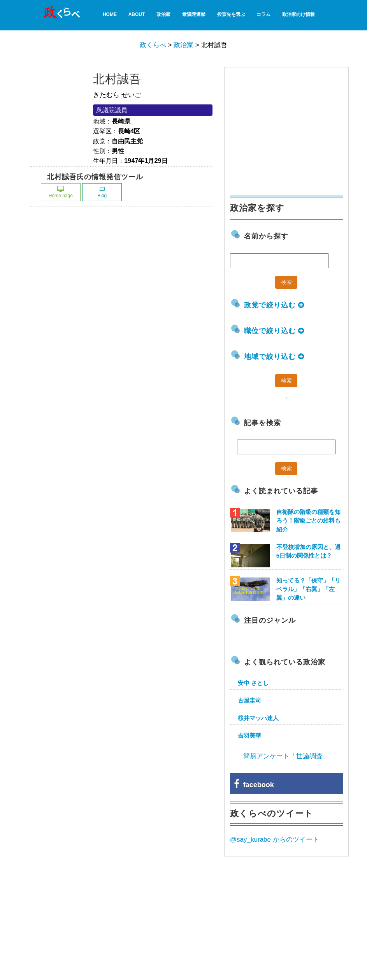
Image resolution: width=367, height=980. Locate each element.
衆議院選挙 (194, 14)
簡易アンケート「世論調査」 (286, 756)
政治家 (163, 14)
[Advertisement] (288, 128)
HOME (110, 14)
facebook (254, 785)
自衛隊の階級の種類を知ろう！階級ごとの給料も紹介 (308, 520)
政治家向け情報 (299, 14)
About (137, 14)
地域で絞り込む (274, 357)
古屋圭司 (249, 700)
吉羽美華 (249, 735)
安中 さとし (253, 683)
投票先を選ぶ (231, 14)
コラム (263, 14)
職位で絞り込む (274, 331)
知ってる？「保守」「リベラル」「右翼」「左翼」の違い (308, 589)
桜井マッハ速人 (258, 718)
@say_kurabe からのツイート (275, 840)
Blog (102, 192)
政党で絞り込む (274, 305)
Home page (61, 192)
